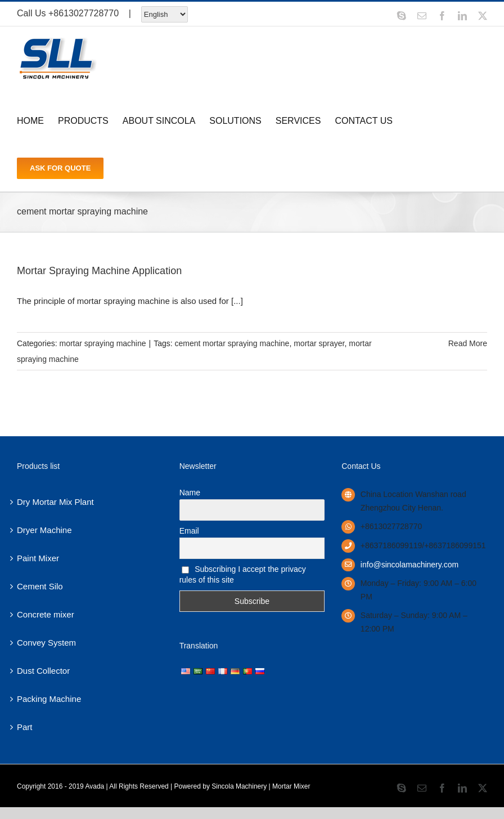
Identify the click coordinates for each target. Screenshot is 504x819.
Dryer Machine (44, 530)
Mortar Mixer (291, 786)
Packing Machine (49, 699)
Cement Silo (40, 586)
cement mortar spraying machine (232, 343)
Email (189, 531)
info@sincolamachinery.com (409, 565)
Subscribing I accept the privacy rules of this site (243, 574)
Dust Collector (43, 671)
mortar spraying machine (102, 343)
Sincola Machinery (239, 786)
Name (190, 493)
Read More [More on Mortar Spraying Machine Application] (468, 343)
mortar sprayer (319, 343)
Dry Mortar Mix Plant (55, 502)
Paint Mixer (38, 558)
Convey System (46, 643)
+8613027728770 (84, 13)
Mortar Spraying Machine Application (99, 271)
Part (25, 727)
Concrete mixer (46, 614)
